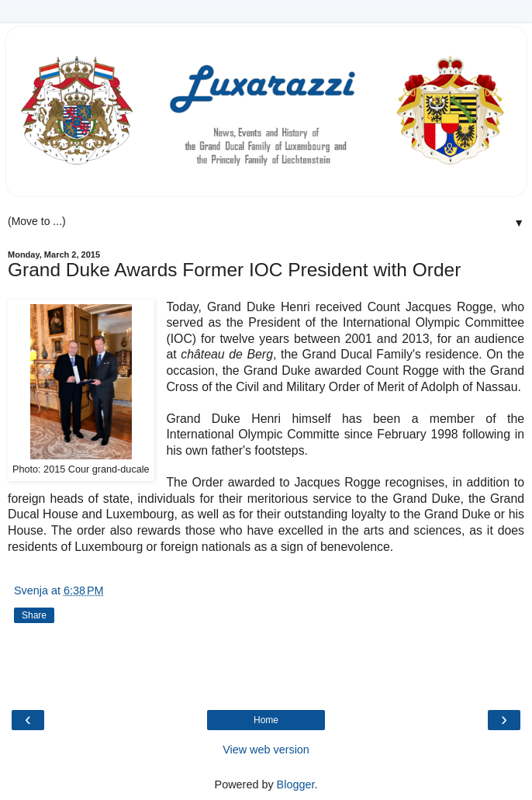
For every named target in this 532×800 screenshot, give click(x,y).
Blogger (296, 784)
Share (34, 615)
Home (266, 720)
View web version (266, 750)
